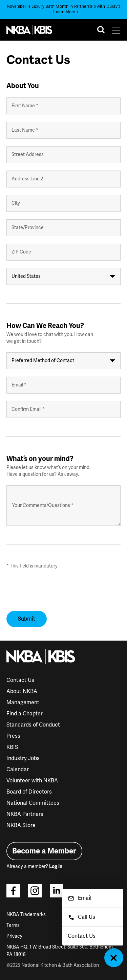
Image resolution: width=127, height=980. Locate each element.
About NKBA (22, 691)
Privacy (14, 936)
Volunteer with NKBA (32, 781)
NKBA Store (21, 825)
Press (13, 736)
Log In (56, 866)
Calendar (18, 770)
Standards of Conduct (33, 725)
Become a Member (44, 851)
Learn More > (66, 12)
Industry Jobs (23, 758)
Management (23, 703)
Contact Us (20, 680)
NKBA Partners (25, 814)
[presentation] (58, 590)
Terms (13, 925)
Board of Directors (29, 792)
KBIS (12, 747)
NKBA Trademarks (26, 915)
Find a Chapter (25, 714)
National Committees (33, 803)
